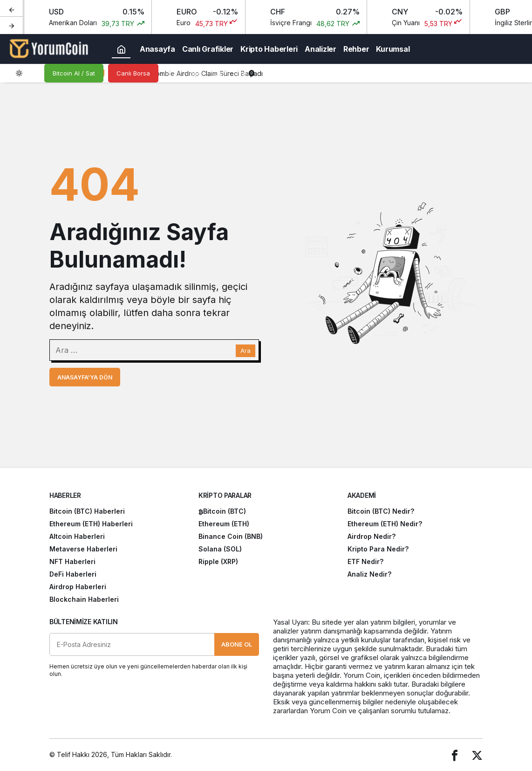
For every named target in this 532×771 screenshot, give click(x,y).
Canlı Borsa (133, 73)
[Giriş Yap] (219, 73)
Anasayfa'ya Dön (85, 377)
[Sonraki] (12, 25)
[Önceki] (12, 9)
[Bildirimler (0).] (242, 73)
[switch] (26, 73)
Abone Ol (237, 644)
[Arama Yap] (172, 73)
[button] (196, 73)
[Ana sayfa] (121, 49)
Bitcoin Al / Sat (74, 73)
